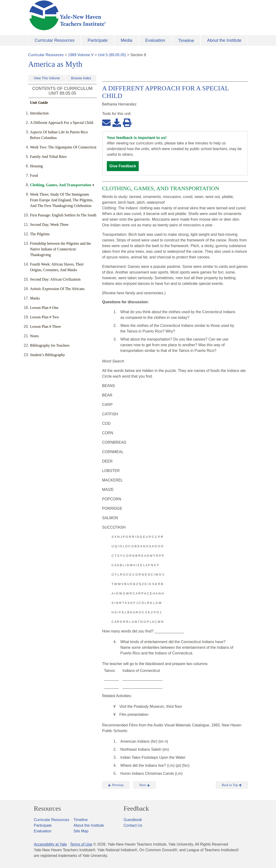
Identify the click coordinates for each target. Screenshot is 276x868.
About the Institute (224, 40)
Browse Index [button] (81, 78)
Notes (34, 336)
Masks (35, 298)
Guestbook (133, 820)
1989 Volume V (81, 55)
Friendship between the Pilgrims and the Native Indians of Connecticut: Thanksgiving (60, 249)
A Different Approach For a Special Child (62, 123)
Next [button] (144, 785)
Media (127, 40)
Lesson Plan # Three (45, 327)
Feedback (136, 809)
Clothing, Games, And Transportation (61, 185)
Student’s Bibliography (47, 355)
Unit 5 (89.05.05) (112, 55)
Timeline (186, 41)
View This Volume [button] (47, 78)
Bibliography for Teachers (50, 345)
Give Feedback (123, 166)
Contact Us (133, 825)
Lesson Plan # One (44, 308)
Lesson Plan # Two (44, 317)
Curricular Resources (55, 40)
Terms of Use (81, 844)
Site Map (81, 831)
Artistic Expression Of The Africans (57, 289)
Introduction (39, 113)
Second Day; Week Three (49, 225)
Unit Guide (39, 103)
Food (34, 175)
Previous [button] (116, 785)
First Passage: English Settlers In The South (63, 215)
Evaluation (155, 40)
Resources (47, 809)
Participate (98, 40)
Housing (36, 166)
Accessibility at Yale (50, 844)
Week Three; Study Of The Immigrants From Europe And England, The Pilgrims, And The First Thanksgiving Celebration (62, 200)
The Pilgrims (40, 234)
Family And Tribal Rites (48, 157)
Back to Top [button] (232, 785)
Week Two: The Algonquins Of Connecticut (63, 147)
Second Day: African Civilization (55, 279)
